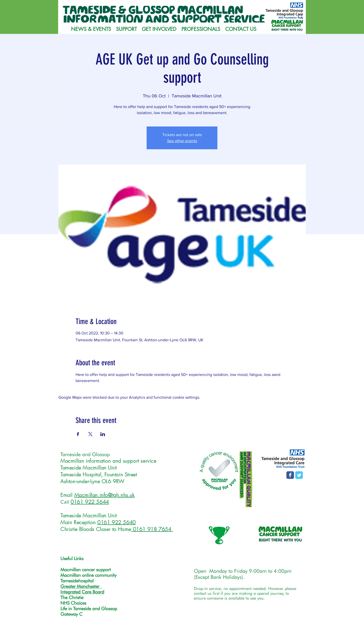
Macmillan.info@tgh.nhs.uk (105, 495)
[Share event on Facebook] (78, 434)
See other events (182, 141)
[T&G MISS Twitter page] (299, 475)
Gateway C (71, 614)
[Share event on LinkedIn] (103, 434)
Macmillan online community (88, 575)
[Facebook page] (290, 475)
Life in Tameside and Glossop (89, 609)
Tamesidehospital (77, 581)
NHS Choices (73, 603)
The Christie (72, 597)
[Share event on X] (90, 434)
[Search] (301, 17)
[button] (126, 29)
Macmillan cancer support (86, 570)
